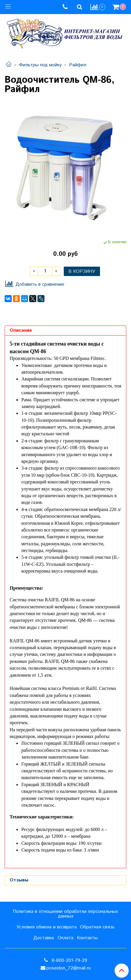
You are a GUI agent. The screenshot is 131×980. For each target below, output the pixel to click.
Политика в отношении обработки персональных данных (65, 914)
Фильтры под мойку (40, 65)
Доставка (44, 938)
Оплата (65, 938)
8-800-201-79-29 (69, 960)
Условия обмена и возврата (46, 927)
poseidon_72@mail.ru (69, 968)
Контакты (87, 938)
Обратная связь (97, 927)
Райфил (78, 65)
